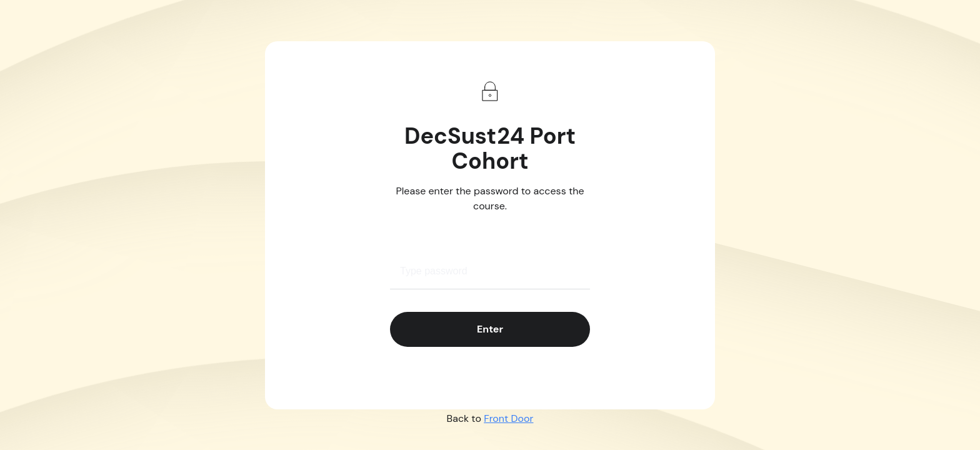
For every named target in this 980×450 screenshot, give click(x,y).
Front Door (508, 418)
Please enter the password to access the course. (490, 198)
